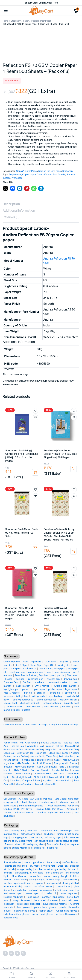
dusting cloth (53, 883)
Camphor (15, 781)
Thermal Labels (13, 845)
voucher (67, 707)
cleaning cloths (70, 883)
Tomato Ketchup (60, 770)
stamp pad (60, 669)
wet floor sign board (14, 883)
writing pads (39, 696)
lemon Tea (41, 753)
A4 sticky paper (54, 838)
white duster (20, 890)
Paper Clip (49, 665)
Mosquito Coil (57, 777)
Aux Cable (36, 799)
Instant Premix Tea (68, 750)
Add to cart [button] (35, 472)
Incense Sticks (64, 781)
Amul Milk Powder (42, 764)
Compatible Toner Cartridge (64, 725)
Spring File (71, 693)
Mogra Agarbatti (24, 784)
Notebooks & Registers (16, 696)
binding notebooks (23, 700)
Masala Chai (71, 746)
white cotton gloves (67, 914)
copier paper (39, 689)
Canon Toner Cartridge (35, 725)
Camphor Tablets (31, 781)
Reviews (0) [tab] (11, 217)
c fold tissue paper (65, 890)
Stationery (16, 21)
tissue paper (46, 890)
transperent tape (49, 831)
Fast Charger (29, 802)
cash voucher (52, 707)
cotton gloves (11, 918)
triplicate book (15, 707)
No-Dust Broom (70, 863)
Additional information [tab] (19, 211)
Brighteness (15, 175)
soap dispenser (22, 900)
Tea (21, 743)
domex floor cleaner (40, 876)
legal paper (71, 689)
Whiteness (17, 178)
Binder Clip (36, 665)
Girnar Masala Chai (13, 750)
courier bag (37, 838)
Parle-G (63, 767)
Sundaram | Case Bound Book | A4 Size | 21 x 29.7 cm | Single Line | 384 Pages (60, 454)
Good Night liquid (21, 777)
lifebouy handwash (13, 897)
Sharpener (73, 676)
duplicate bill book (30, 703)
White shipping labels (34, 845)
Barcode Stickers (56, 845)
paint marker (24, 686)
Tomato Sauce (23, 774)
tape (49, 672)
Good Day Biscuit (46, 767)
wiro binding (56, 696)
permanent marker (58, 682)
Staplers (65, 662)
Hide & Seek (21, 770)
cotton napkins (35, 883)
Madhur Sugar (70, 760)
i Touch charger (47, 802)
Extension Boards (68, 802)
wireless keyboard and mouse (55, 813)
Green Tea (9, 753)
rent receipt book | (53, 703)
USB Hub (48, 799)
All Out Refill (40, 777)
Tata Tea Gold (17, 746)
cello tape (32, 831)
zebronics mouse (24, 813)
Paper (26, 21)
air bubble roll (38, 848)
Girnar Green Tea (34, 750)
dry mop (34, 866)
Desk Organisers (32, 662)
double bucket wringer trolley (51, 870)
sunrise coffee (44, 760)
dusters (26, 710)
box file (29, 693)
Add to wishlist (36, 411)
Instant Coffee (20, 757)
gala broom (39, 863)
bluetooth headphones (31, 806)
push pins (16, 669)
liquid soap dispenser (29, 904)
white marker (43, 686)
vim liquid (38, 873)
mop (25, 866)
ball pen (20, 679)
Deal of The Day (46, 171)
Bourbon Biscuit (39, 770)
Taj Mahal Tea (27, 760)
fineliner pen (54, 679)
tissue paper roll (34, 894)
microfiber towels (43, 887)
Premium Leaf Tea (54, 746)
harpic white (20, 880)
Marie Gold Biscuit (25, 767)
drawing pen (70, 679)
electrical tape (17, 672)
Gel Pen (27, 682)
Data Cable (60, 799)
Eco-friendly (59, 175)
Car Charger (10, 799)
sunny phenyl (60, 876)
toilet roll (51, 894)
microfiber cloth (12, 887)
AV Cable (23, 799)
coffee (65, 753)
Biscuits (8, 767)
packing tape (18, 831)
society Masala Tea (51, 743)
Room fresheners (13, 863)
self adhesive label (44, 841)
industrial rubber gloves (16, 914)
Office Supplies (12, 662)
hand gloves (24, 907)
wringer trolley (25, 870)
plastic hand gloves (45, 907)
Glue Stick (50, 662)
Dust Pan (63, 866)
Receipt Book (11, 703)
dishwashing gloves (25, 911)
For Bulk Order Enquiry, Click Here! (41, 3)
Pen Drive (73, 806)
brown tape (66, 831)
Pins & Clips (21, 665)
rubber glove (46, 911)
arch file (42, 693)
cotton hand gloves (42, 914)
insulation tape (36, 672)
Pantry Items (10, 743)
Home (5, 21)
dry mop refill (48, 866)
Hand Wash (33, 897)
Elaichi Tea (54, 753)
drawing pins (64, 665)
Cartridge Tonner (12, 725)
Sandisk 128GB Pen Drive (18, 809)
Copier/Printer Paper (41, 21)
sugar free (9, 764)
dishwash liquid (23, 873)
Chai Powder (32, 743)
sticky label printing (22, 841)
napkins (33, 890)
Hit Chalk (59, 774)
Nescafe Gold (37, 757)
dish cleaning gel (54, 873)
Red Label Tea (66, 757)
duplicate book (71, 703)
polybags (49, 834)
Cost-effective (44, 175)
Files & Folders (12, 693)
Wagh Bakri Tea (35, 746)
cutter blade (46, 669)
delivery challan (69, 700)
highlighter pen (12, 689)
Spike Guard (10, 806)
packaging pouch (20, 838)
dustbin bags (53, 880)
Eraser (9, 679)
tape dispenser (63, 672)
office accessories (47, 700)
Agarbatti (48, 781)
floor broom (53, 863)
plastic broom (12, 866)
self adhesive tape (31, 834)
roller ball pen (36, 679)
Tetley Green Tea (25, 753)
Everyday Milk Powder (66, 764)
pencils (61, 676)
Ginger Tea (51, 750)
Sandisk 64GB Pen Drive (49, 809)
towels (27, 887)
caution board (70, 880)
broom (28, 863)
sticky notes (30, 669)
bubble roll (53, 848)
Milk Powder (23, 764)
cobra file (56, 693)
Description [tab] (11, 204)
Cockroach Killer (42, 774)
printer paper (55, 689)
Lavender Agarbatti (45, 784)
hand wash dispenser (46, 900)
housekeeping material (55, 904)
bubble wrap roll (20, 848)
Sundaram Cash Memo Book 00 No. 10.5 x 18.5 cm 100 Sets (22, 533)
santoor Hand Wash (53, 897)
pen (53, 676)
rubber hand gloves (67, 911)
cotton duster (63, 887)
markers (40, 682)
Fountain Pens (11, 682)
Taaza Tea (51, 757)
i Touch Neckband (55, 806)
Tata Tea (68, 743)
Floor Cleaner (19, 876)
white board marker (66, 686)
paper (26, 689)
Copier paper (29, 175)
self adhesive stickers (67, 841)
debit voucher (34, 707)
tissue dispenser (69, 894)
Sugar (57, 760)
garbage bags (36, 880)
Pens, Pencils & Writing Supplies (32, 676)
